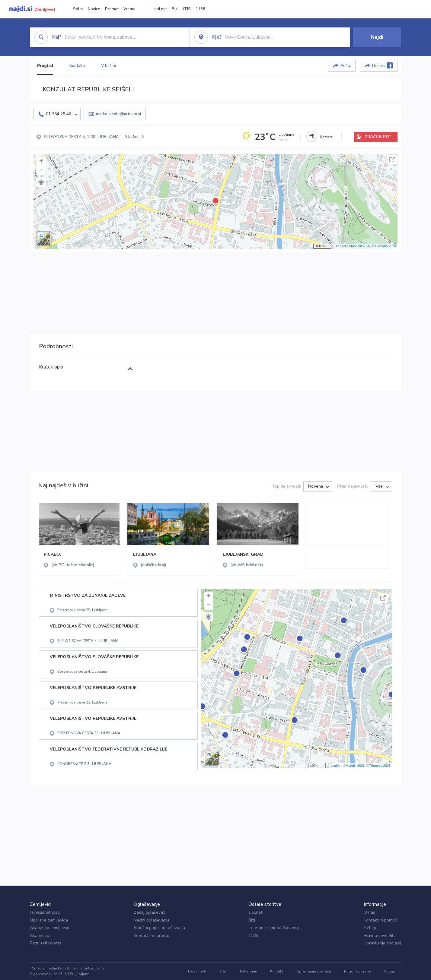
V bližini (109, 66)
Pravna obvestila (380, 936)
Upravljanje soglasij (382, 943)
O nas (369, 912)
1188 (200, 9)
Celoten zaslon (392, 160)
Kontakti (77, 66)
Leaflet (341, 246)
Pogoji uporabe (357, 971)
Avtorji (370, 928)
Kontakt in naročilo (152, 936)
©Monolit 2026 (359, 246)
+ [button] (41, 162)
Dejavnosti (197, 971)
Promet (112, 9)
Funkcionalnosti (45, 912)
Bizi (175, 9)
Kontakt (277, 971)
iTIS (187, 9)
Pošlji (346, 66)
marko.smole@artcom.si (118, 114)
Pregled (45, 66)
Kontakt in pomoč (380, 920)
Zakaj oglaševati (150, 912)
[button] (41, 182)
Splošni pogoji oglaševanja (159, 928)
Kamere (326, 137)
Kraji (223, 971)
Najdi (377, 37)
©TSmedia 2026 (384, 246)
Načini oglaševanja (152, 920)
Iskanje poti (41, 936)
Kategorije (248, 971)
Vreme (129, 9)
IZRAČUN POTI (378, 137)
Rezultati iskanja (46, 943)
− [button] (41, 171)
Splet (78, 9)
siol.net (160, 9)
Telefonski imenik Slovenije (275, 928)
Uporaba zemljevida (49, 920)
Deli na (382, 65)
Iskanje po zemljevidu (50, 928)
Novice (94, 9)
